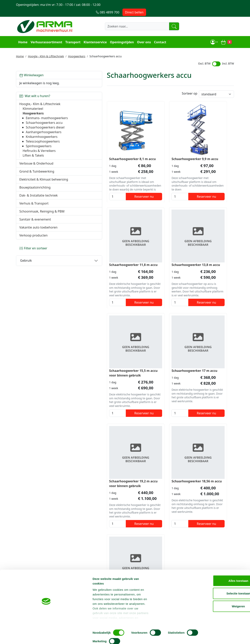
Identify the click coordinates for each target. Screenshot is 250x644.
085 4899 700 (166, 555)
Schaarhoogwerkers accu (44, 119)
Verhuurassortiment (46, 34)
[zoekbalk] (130, 19)
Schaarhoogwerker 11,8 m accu (206, 147)
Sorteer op (190, 86)
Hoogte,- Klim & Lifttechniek (46, 48)
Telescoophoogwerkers (43, 143)
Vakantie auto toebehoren (38, 238)
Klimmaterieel (33, 101)
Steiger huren (116, 578)
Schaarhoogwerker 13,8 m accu (94, 251)
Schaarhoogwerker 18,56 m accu (151, 355)
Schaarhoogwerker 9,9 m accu (149, 147)
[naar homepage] (45, 19)
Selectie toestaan (217, 606)
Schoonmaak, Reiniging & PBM (38, 220)
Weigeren (217, 618)
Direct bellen (222, 5)
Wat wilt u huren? (35, 88)
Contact (159, 34)
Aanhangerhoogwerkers (44, 133)
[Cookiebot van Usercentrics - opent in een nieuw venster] (25, 636)
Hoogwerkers (77, 48)
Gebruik (26, 271)
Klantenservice (95, 34)
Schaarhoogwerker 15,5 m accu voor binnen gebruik (150, 251)
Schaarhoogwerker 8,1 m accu (94, 147)
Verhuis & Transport (34, 209)
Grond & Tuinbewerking (37, 173)
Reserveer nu (104, 187)
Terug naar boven (125, 543)
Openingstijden (121, 34)
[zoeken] (169, 19)
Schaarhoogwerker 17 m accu (208, 249)
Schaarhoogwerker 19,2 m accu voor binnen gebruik (94, 355)
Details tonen (211, 636)
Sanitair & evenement (35, 230)
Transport (72, 34)
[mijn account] (215, 34)
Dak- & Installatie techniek (38, 201)
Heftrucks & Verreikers (39, 152)
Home (22, 34)
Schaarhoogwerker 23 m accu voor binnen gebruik (208, 355)
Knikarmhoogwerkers (42, 138)
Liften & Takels (33, 157)
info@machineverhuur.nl (212, 555)
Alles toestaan (217, 593)
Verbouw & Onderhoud (36, 165)
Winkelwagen (31, 67)
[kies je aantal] (81, 187)
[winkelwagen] (227, 34)
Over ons (143, 34)
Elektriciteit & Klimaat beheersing (35, 183)
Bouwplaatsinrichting (35, 193)
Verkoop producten (33, 246)
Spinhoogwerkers (39, 147)
